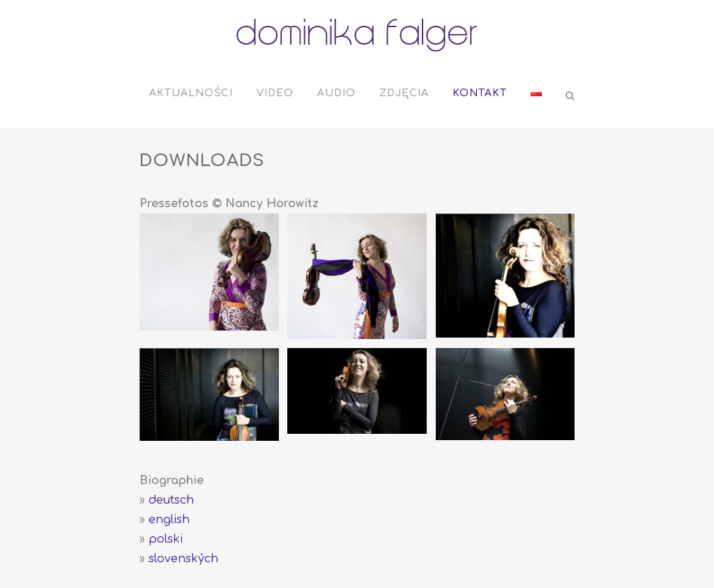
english (169, 520)
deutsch (171, 500)
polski (166, 539)
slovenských (183, 559)
